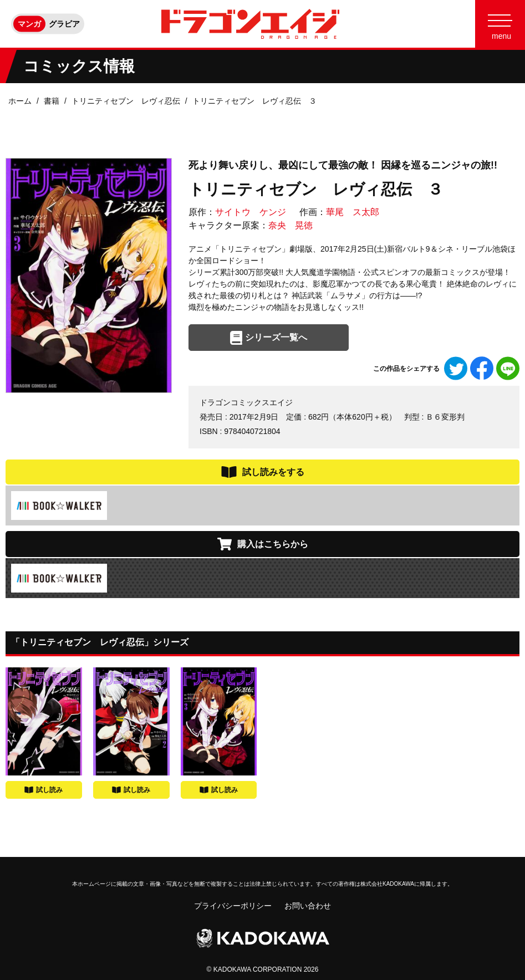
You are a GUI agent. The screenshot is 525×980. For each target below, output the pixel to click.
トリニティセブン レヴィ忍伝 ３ (254, 101)
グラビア (64, 24)
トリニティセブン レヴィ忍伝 (126, 101)
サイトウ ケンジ (251, 212)
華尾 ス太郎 (353, 212)
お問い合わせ (308, 906)
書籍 (52, 101)
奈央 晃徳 (290, 225)
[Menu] (500, 24)
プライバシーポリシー (233, 906)
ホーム (20, 101)
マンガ (29, 24)
